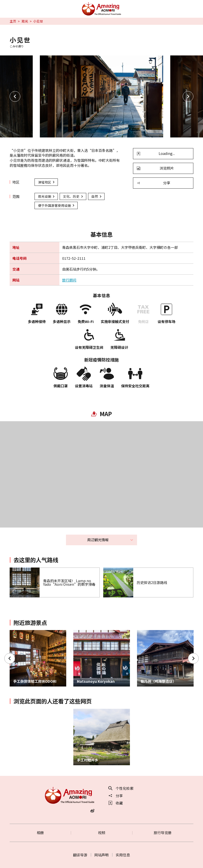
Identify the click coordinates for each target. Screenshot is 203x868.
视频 (101, 833)
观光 (25, 21)
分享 (154, 183)
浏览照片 (155, 168)
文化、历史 (73, 196)
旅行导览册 (163, 833)
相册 (40, 833)
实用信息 (123, 855)
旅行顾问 (69, 280)
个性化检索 (121, 788)
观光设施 (47, 196)
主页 (13, 21)
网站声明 (101, 855)
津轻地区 (47, 182)
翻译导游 (80, 855)
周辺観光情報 (110, 540)
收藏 (116, 803)
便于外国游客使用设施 (57, 205)
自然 (97, 196)
